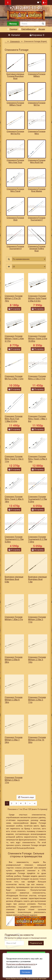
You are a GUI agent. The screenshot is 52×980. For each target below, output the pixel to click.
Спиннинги (13, 41)
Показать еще (26, 797)
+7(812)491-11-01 (26, 8)
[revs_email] (14, 943)
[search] (30, 24)
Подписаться (36, 943)
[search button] (43, 24)
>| (35, 803)
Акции (41, 29)
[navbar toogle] (8, 3)
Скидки (12, 29)
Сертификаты (27, 29)
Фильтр (13, 24)
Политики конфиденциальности (21, 964)
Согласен (26, 972)
